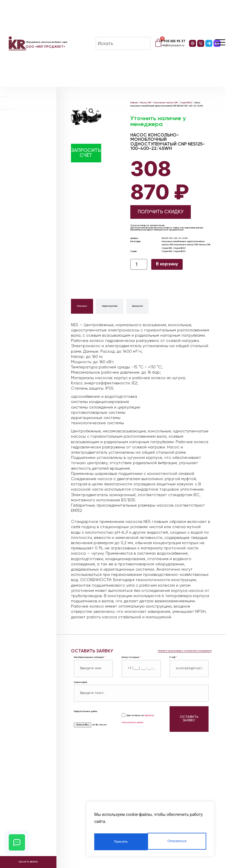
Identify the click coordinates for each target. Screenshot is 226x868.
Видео (19, 122)
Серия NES (167, 248)
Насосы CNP (146, 103)
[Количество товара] (139, 264)
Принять (180, 842)
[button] (91, 111)
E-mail (173, 657)
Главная (134, 103)
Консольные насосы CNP (166, 103)
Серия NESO (186, 103)
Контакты (22, 135)
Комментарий (80, 682)
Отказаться (123, 842)
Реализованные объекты (33, 110)
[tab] (82, 306)
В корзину (167, 264)
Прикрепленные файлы (86, 710)
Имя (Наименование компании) (89, 657)
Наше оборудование (31, 97)
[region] (150, 831)
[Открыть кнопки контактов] (17, 842)
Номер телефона (131, 657)
